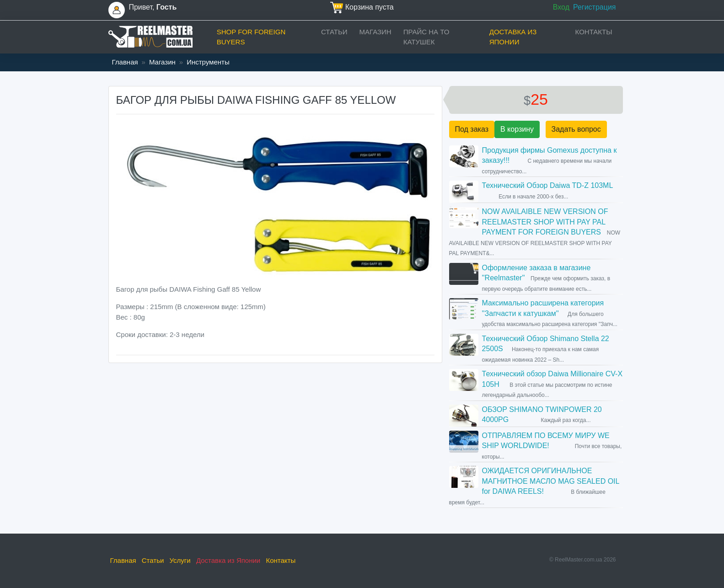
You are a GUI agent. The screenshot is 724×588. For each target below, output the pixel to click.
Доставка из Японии (513, 37)
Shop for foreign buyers (251, 37)
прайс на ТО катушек (426, 37)
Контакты (594, 32)
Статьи (334, 32)
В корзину (517, 129)
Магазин (375, 32)
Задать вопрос (576, 129)
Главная (125, 62)
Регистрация (595, 7)
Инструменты (208, 62)
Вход (561, 7)
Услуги (180, 560)
